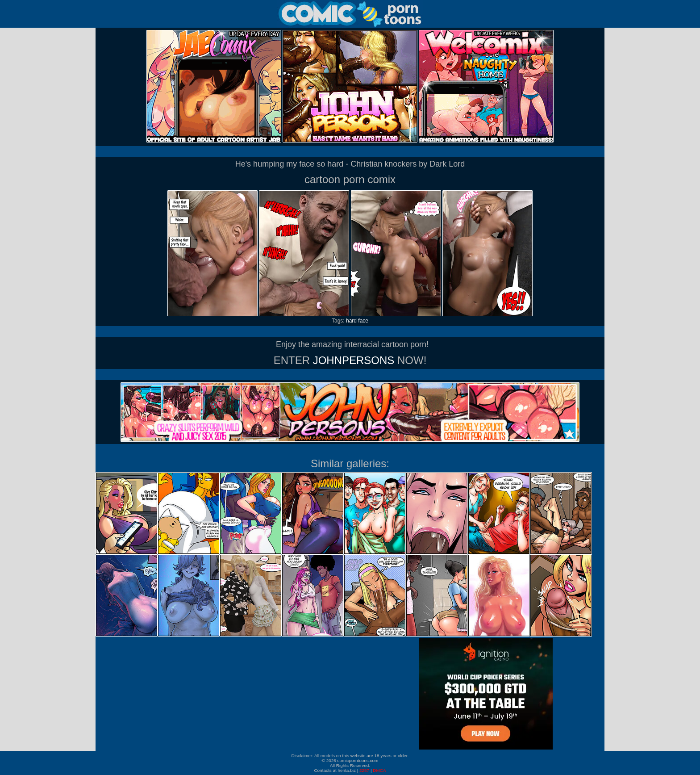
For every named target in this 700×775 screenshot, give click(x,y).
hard (351, 321)
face (363, 321)
